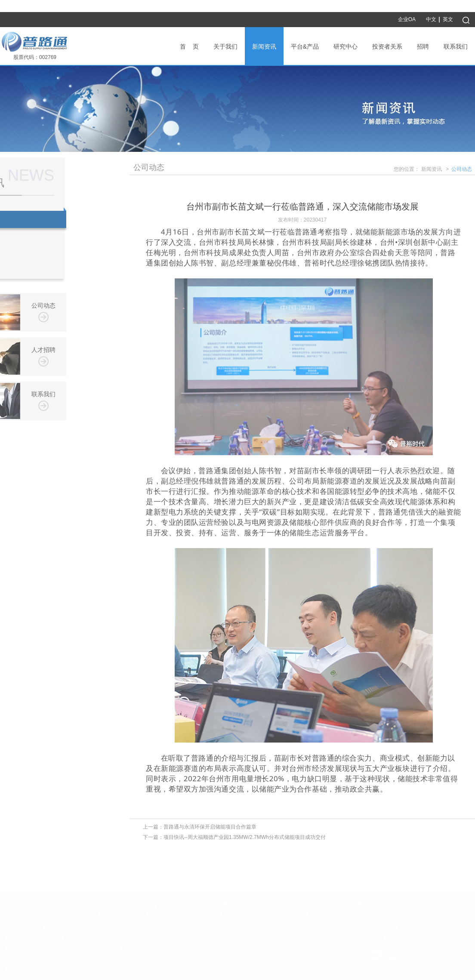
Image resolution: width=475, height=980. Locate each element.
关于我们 (225, 46)
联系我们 (456, 46)
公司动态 (462, 170)
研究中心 (345, 46)
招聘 (423, 46)
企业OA (407, 19)
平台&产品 (305, 46)
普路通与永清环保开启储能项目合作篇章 (210, 828)
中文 (431, 19)
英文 (448, 19)
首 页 (189, 46)
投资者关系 (387, 46)
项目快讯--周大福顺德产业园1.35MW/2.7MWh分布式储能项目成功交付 (245, 838)
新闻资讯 (264, 46)
